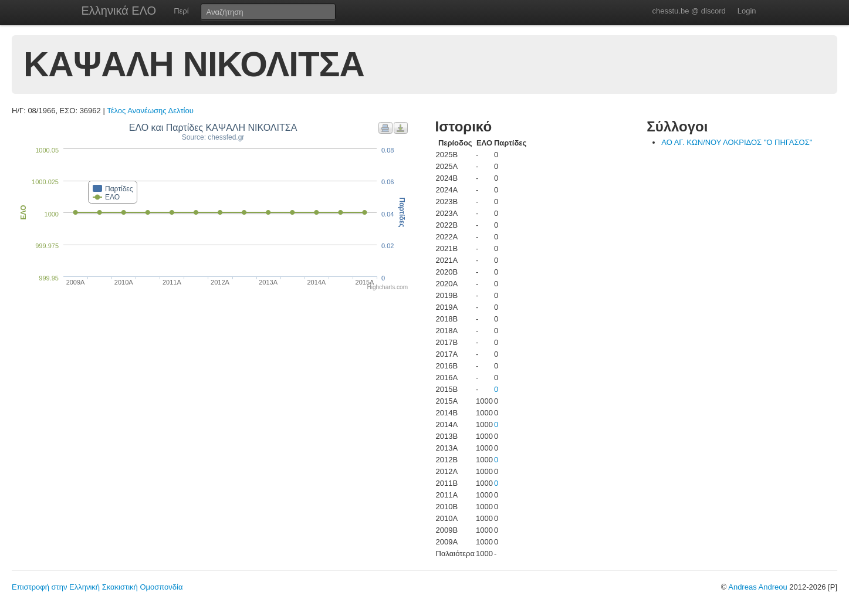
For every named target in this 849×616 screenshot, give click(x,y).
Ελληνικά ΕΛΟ (119, 11)
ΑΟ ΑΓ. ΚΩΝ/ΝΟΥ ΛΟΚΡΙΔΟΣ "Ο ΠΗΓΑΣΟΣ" (737, 142)
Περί (181, 11)
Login (747, 11)
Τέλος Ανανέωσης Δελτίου (150, 111)
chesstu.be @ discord (689, 11)
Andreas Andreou (757, 587)
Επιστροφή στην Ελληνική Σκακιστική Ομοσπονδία (97, 587)
